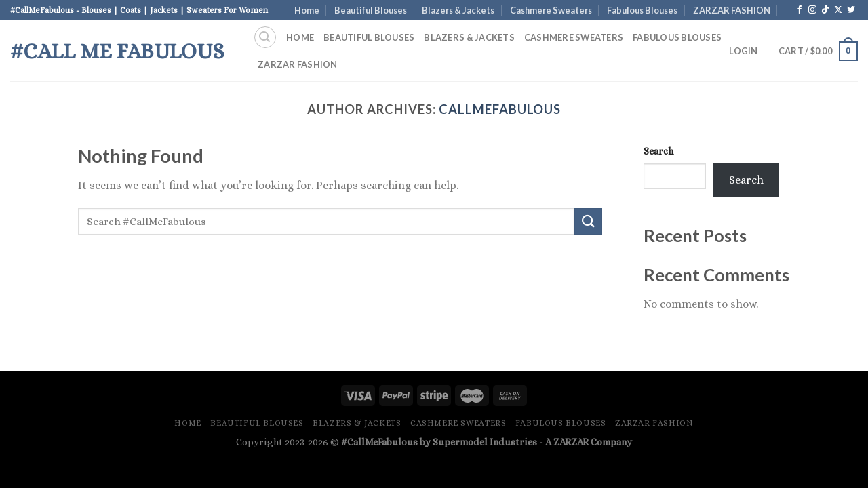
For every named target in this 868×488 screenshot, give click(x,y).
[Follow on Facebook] (800, 10)
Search (658, 151)
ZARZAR (571, 442)
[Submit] (588, 221)
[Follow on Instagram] (812, 10)
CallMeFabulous (500, 109)
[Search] (265, 37)
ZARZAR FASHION (732, 10)
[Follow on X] (838, 10)
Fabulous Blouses (642, 10)
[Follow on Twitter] (851, 10)
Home (307, 10)
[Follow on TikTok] (825, 10)
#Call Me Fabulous (117, 51)
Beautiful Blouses (371, 10)
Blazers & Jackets (458, 10)
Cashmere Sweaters (551, 10)
